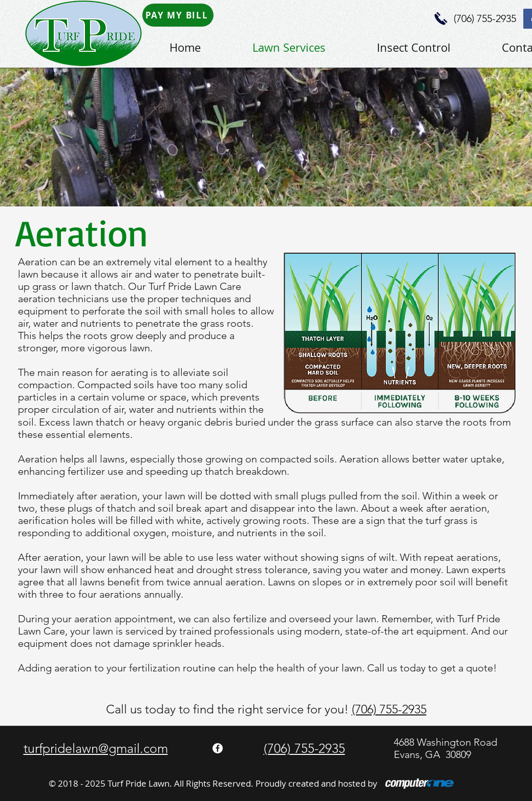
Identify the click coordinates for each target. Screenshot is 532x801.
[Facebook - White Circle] (218, 748)
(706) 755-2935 (389, 709)
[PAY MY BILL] (178, 15)
